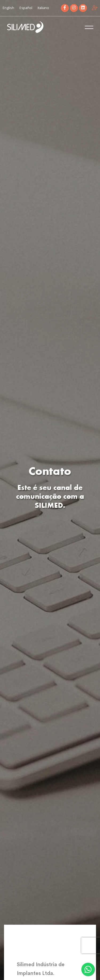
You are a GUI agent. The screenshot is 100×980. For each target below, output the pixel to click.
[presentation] (91, 945)
